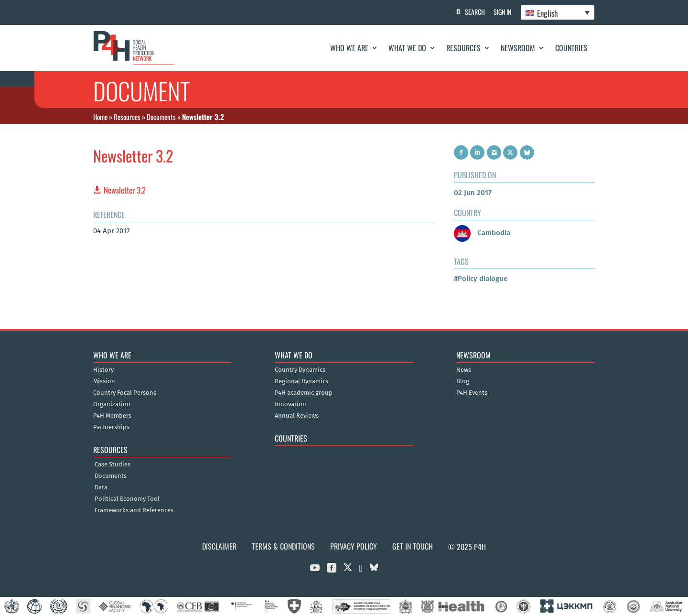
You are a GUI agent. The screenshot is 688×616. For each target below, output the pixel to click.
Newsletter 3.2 (125, 190)
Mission (104, 381)
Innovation (290, 404)
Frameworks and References (134, 510)
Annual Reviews (297, 416)
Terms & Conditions (283, 546)
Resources (463, 48)
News (464, 370)
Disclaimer (219, 546)
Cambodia (482, 233)
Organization (112, 404)
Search (473, 12)
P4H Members (112, 416)
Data (101, 487)
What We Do (407, 48)
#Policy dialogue (481, 279)
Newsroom (518, 48)
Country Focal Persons (125, 393)
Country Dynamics (300, 370)
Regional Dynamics (301, 381)
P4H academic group (304, 393)
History (103, 370)
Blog (463, 381)
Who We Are (349, 48)
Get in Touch (413, 546)
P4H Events (472, 393)
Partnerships (111, 427)
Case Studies (113, 465)
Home (100, 117)
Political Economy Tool (127, 499)
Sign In (502, 12)
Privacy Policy (354, 546)
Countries (571, 48)
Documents (161, 117)
